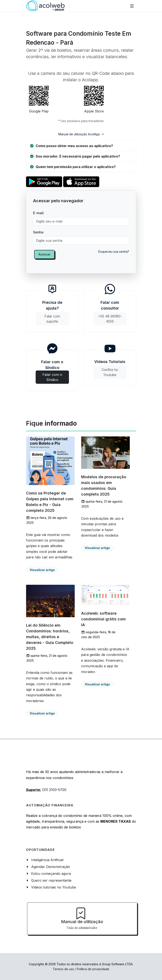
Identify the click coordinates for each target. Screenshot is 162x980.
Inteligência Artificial (47, 860)
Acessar (44, 254)
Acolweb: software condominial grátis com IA (103, 619)
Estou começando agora (51, 874)
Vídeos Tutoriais (110, 369)
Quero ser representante (51, 880)
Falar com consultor (110, 313)
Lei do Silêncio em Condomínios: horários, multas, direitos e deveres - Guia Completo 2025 (50, 637)
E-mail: (39, 213)
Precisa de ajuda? (52, 313)
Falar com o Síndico (52, 369)
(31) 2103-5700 (54, 790)
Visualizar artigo (42, 570)
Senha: (39, 232)
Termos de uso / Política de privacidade (81, 969)
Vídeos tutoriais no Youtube (54, 887)
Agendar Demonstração (51, 867)
